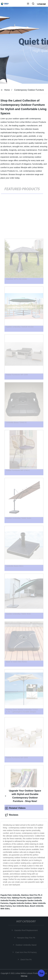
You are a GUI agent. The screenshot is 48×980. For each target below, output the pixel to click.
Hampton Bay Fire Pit (26, 938)
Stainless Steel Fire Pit (31, 895)
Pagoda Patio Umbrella (10, 895)
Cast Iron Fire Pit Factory (26, 952)
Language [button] (41, 4)
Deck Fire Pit (26, 960)
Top (41, 973)
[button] (28, 4)
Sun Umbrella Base (21, 906)
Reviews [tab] (12, 815)
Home (7, 90)
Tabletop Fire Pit (19, 898)
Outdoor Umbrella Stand (26, 945)
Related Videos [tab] (15, 808)
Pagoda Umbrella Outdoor (21, 903)
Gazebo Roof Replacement (26, 930)
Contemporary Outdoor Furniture (29, 90)
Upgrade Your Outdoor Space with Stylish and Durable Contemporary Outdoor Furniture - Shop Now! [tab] (23, 796)
